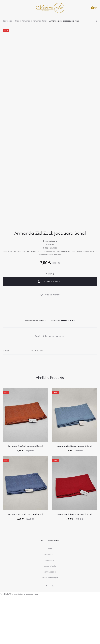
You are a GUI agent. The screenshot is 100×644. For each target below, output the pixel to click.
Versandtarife (50, 612)
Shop (17, 21)
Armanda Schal (40, 21)
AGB (50, 594)
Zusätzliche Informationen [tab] (50, 382)
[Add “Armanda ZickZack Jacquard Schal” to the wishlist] (50, 340)
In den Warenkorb (50, 327)
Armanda (26, 21)
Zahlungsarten (50, 618)
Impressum (50, 606)
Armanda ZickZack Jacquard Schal (25, 492)
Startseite (7, 21)
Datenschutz (50, 600)
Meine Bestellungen (50, 623)
